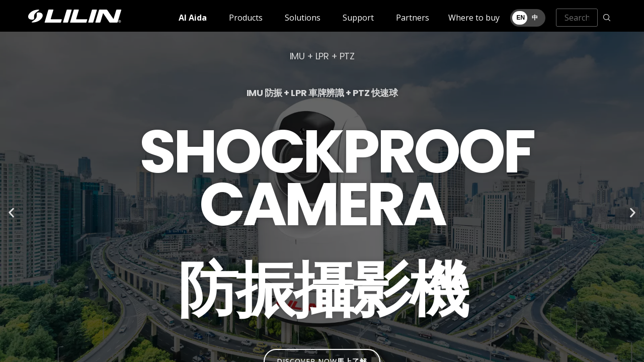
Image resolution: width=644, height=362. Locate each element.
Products (246, 18)
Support (358, 18)
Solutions (303, 18)
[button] (11, 213)
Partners (413, 18)
